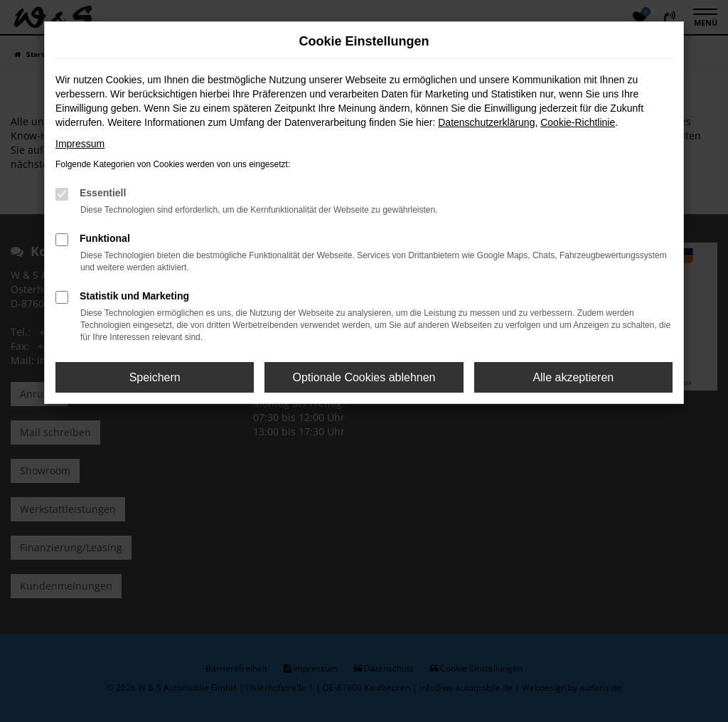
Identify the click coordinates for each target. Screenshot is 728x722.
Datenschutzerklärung (486, 122)
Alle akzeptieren (573, 377)
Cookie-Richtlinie (578, 122)
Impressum (80, 144)
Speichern (155, 377)
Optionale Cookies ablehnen (364, 377)
